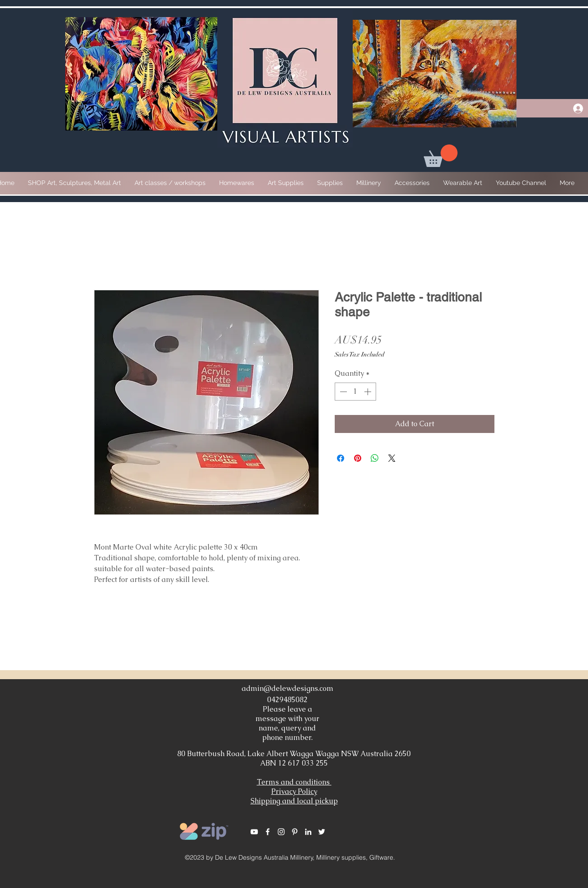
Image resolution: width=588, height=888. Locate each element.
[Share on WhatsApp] (375, 458)
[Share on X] (392, 458)
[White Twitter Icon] (322, 832)
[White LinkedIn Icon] (308, 832)
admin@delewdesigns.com (287, 688)
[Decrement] (342, 392)
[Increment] (368, 392)
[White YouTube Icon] (254, 832)
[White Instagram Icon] (281, 832)
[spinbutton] (355, 392)
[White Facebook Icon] (268, 832)
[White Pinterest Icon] (295, 832)
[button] (441, 156)
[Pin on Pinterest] (358, 458)
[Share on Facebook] (341, 458)
